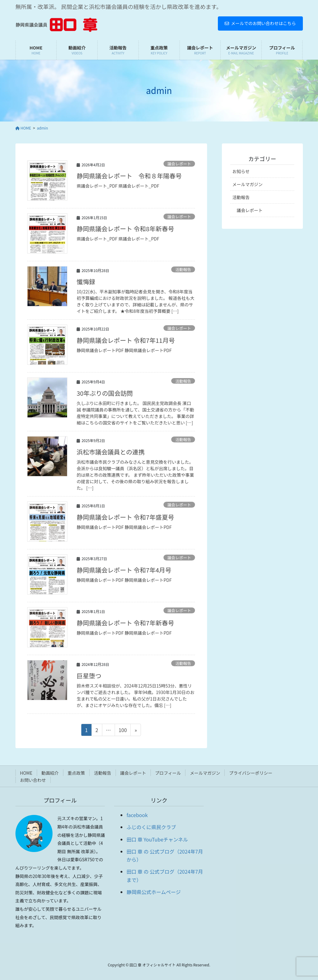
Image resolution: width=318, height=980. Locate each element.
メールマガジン (248, 184)
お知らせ (241, 171)
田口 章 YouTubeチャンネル (157, 839)
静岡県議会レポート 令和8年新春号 (125, 229)
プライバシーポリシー (251, 773)
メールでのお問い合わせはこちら (260, 23)
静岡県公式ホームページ (153, 892)
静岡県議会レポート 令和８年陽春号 (129, 176)
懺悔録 (86, 281)
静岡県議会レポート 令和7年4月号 (124, 570)
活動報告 (183, 269)
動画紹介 (50, 773)
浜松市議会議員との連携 (111, 452)
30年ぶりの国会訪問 (105, 393)
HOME (26, 773)
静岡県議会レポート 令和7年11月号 (126, 340)
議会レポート (179, 164)
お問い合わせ (33, 780)
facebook (137, 815)
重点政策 (76, 773)
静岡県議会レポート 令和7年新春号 (125, 623)
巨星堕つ (89, 676)
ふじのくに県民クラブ (151, 827)
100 (123, 731)
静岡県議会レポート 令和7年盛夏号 (125, 517)
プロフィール (168, 773)
